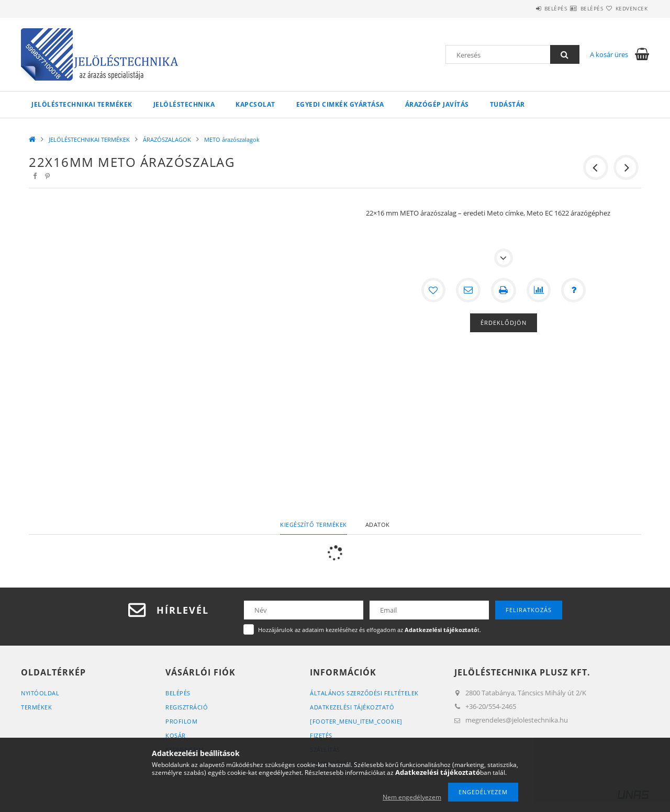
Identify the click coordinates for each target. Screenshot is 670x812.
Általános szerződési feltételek (364, 693)
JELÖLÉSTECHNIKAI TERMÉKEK (82, 104)
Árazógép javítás (437, 104)
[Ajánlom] (468, 290)
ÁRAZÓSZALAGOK (167, 139)
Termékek (36, 707)
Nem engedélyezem (412, 797)
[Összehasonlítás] (539, 290)
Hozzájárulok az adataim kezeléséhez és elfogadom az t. (370, 630)
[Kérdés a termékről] (575, 290)
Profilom (181, 721)
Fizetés (321, 735)
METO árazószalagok (232, 139)
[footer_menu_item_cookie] (356, 721)
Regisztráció (187, 707)
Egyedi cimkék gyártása (340, 104)
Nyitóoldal (40, 693)
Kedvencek (626, 8)
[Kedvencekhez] (432, 290)
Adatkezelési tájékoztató (352, 707)
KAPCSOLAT (255, 104)
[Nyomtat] (504, 290)
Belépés (524, 8)
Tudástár (507, 104)
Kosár (176, 735)
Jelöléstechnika (184, 104)
